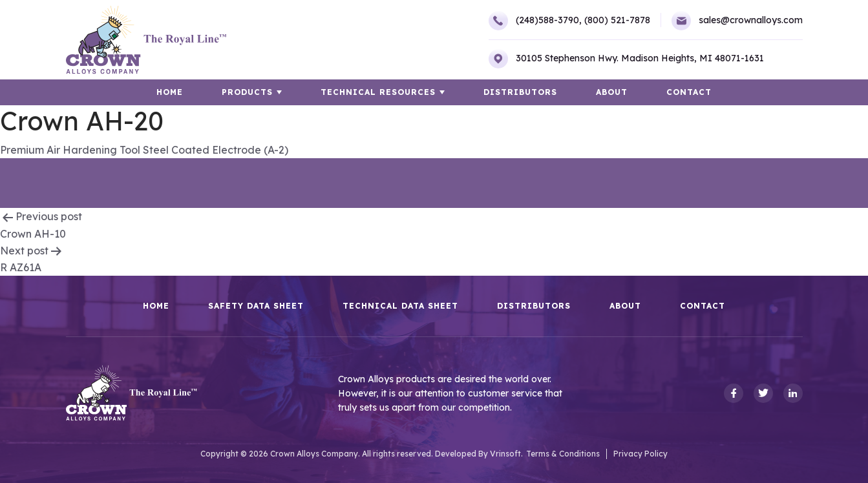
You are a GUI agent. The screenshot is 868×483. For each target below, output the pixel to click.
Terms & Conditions (563, 454)
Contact (689, 92)
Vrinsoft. (506, 454)
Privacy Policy (640, 454)
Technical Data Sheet (400, 306)
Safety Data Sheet (256, 306)
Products (247, 92)
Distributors (520, 92)
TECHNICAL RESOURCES (378, 92)
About (612, 92)
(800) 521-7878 (617, 20)
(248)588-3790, (535, 21)
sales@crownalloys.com (737, 21)
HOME (170, 92)
